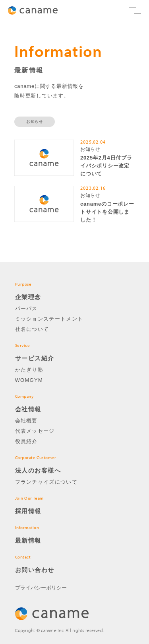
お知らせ (35, 122)
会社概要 (26, 421)
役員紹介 (26, 441)
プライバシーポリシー (41, 588)
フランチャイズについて (46, 482)
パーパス (26, 308)
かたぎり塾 (29, 370)
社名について (32, 329)
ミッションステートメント (49, 319)
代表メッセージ (35, 431)
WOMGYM (29, 380)
